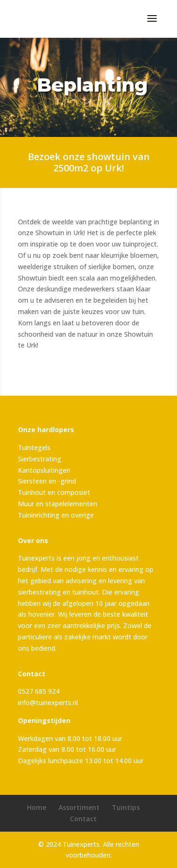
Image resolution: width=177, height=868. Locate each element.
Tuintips (126, 807)
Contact (83, 819)
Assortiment (79, 807)
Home (37, 807)
